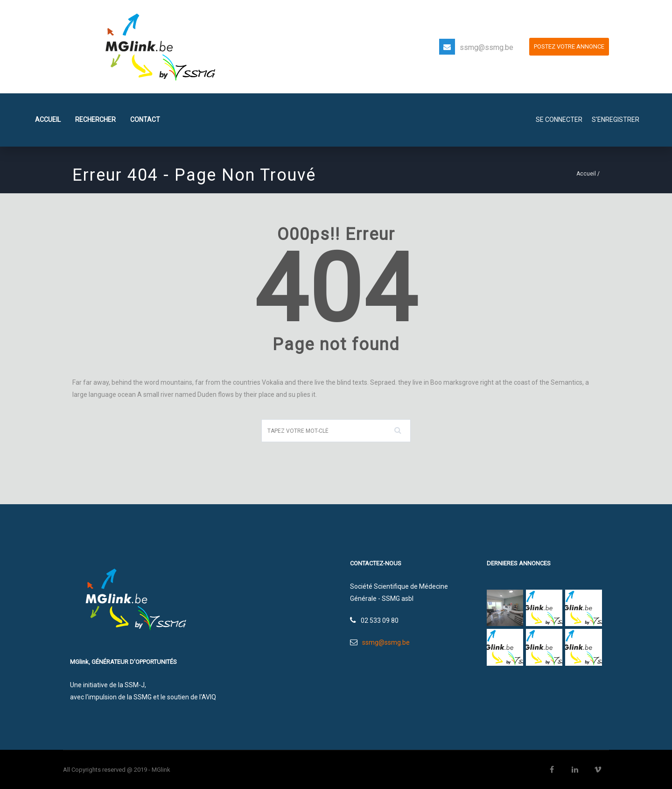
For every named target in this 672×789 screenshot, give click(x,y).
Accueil (48, 120)
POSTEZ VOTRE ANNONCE (569, 46)
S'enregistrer (616, 120)
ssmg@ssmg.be (486, 47)
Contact (145, 120)
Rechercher (95, 120)
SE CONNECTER (559, 120)
